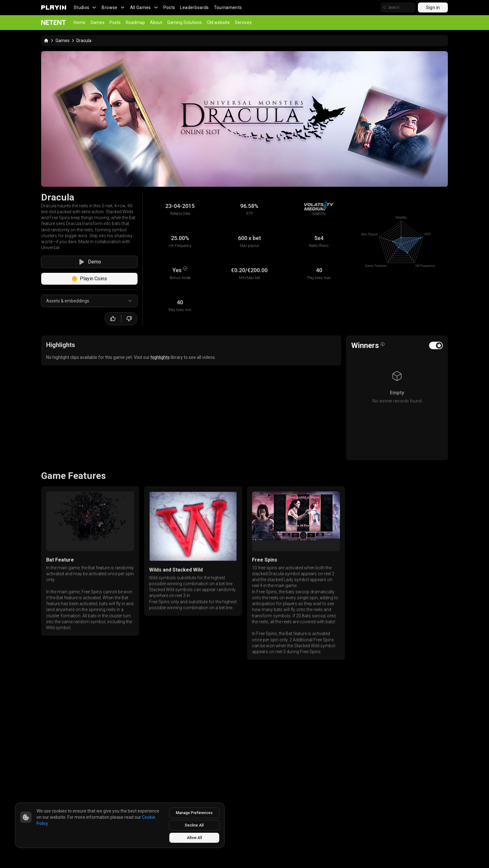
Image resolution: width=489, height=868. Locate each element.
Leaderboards (194, 7)
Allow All (194, 838)
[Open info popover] (383, 344)
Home (80, 22)
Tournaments (228, 7)
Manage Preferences (194, 813)
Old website (218, 22)
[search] (398, 7)
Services (243, 22)
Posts (169, 7)
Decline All (194, 825)
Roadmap (135, 22)
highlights (160, 357)
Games (97, 22)
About (156, 22)
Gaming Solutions (184, 22)
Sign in (433, 7)
